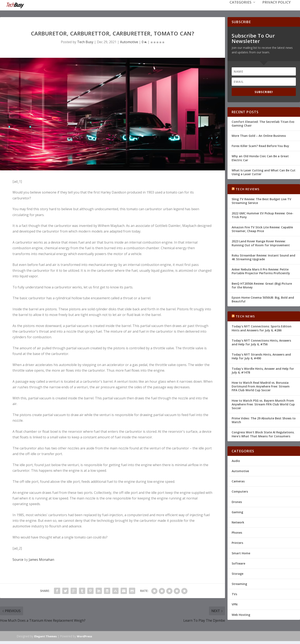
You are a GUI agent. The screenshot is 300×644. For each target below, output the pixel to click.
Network (238, 522)
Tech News (245, 316)
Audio (236, 460)
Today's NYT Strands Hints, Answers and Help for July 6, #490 (261, 356)
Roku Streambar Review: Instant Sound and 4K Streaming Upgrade (263, 257)
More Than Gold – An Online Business (259, 135)
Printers (237, 542)
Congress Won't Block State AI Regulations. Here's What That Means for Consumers (263, 434)
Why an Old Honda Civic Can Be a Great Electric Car (260, 158)
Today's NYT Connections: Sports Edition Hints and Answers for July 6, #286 (262, 328)
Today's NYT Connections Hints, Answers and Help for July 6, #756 (261, 342)
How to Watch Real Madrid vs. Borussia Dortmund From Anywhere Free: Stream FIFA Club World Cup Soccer (261, 386)
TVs (234, 594)
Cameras (238, 481)
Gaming (237, 512)
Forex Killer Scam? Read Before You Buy (260, 145)
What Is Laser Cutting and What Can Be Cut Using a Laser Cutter (264, 172)
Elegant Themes (45, 636)
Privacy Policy (276, 9)
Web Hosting (241, 614)
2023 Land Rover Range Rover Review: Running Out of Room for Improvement (261, 243)
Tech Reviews (247, 189)
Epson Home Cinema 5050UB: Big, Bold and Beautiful (263, 299)
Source (18, 559)
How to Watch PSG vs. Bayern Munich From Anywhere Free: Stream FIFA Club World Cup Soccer (263, 404)
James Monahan (41, 559)
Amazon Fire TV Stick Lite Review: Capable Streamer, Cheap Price (262, 229)
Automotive (129, 42)
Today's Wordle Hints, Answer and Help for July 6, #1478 (263, 370)
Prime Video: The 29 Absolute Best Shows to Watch (264, 420)
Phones (237, 532)
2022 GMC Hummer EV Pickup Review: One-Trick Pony (262, 215)
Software (238, 563)
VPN (235, 604)
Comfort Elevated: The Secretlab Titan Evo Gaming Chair (263, 123)
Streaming (239, 583)
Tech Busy (85, 42)
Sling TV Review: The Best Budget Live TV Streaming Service (261, 201)
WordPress (84, 636)
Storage (237, 573)
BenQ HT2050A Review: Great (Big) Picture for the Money (262, 285)
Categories (241, 9)
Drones (237, 501)
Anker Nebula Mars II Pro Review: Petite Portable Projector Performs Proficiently (261, 271)
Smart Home (241, 553)
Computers (240, 491)
